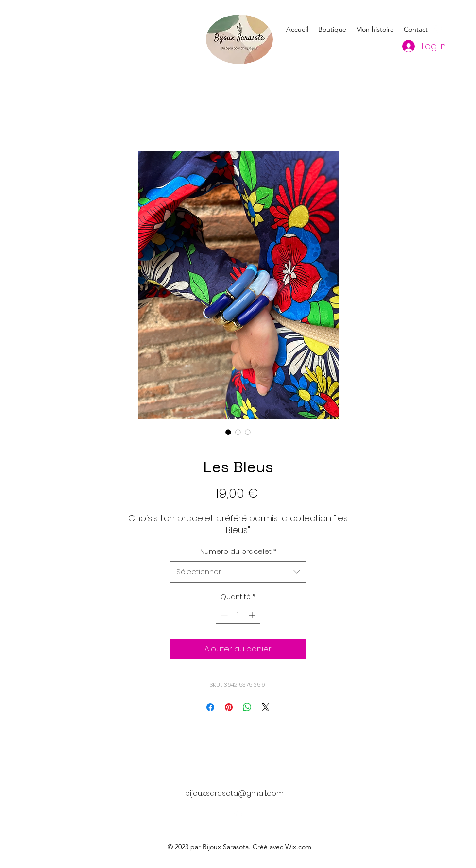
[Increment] (253, 615)
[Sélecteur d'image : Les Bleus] (228, 432)
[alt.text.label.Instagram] (438, 29)
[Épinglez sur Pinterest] (229, 707)
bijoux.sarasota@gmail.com (234, 793)
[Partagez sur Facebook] (210, 707)
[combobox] (238, 572)
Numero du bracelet (238, 551)
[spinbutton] (238, 615)
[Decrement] (223, 615)
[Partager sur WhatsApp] (247, 707)
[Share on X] (266, 707)
